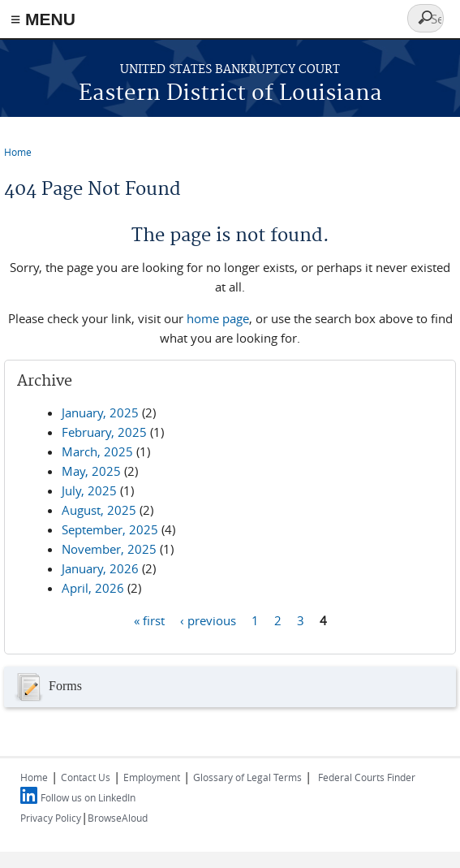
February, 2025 (104, 432)
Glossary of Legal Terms (247, 777)
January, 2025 (100, 412)
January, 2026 (100, 568)
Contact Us (86, 777)
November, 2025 (109, 549)
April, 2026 (93, 588)
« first (149, 620)
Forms (47, 687)
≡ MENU (43, 19)
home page (218, 318)
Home (18, 152)
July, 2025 (89, 490)
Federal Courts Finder (367, 777)
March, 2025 (97, 451)
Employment (152, 777)
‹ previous (208, 620)
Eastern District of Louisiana (230, 94)
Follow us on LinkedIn (88, 797)
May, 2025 (91, 471)
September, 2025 (110, 529)
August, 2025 (99, 510)
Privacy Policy (51, 818)
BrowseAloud (118, 818)
